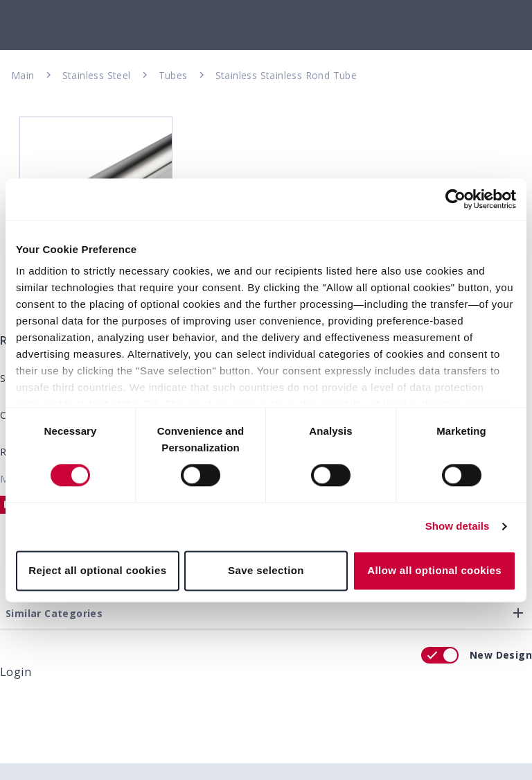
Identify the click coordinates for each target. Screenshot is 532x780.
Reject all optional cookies (97, 570)
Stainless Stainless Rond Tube (286, 75)
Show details (458, 527)
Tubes (173, 75)
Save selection (266, 570)
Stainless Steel (97, 75)
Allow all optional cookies (434, 570)
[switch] (440, 655)
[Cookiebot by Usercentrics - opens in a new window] (455, 199)
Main (23, 75)
